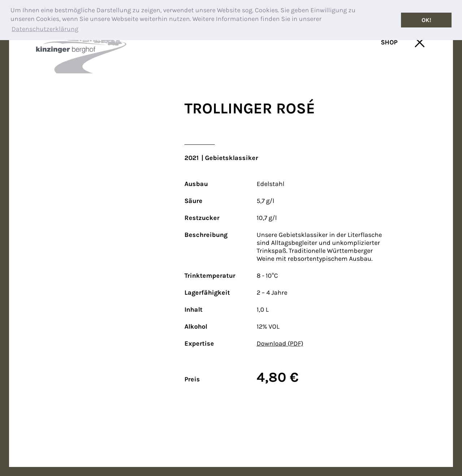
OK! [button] (426, 20)
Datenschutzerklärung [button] (45, 29)
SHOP (389, 42)
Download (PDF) (280, 343)
